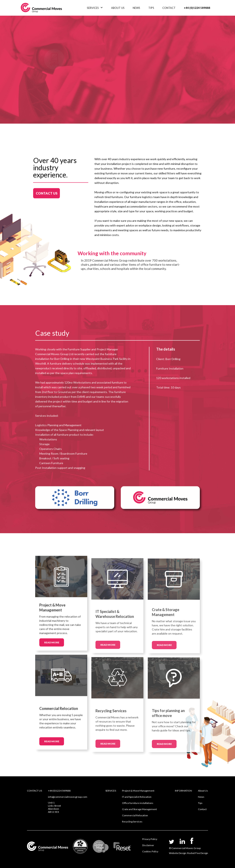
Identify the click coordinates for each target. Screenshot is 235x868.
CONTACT (169, 8)
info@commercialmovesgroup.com (68, 797)
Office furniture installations (138, 803)
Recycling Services (132, 822)
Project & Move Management (138, 791)
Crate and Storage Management (139, 809)
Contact (202, 809)
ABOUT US (118, 8)
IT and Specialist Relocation (137, 797)
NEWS (136, 8)
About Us (203, 791)
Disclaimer (148, 845)
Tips (200, 803)
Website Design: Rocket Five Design (188, 853)
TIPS (151, 8)
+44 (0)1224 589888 (197, 8)
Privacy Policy (150, 839)
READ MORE (52, 645)
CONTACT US (47, 190)
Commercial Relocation (135, 815)
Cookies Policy (150, 851)
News (201, 797)
